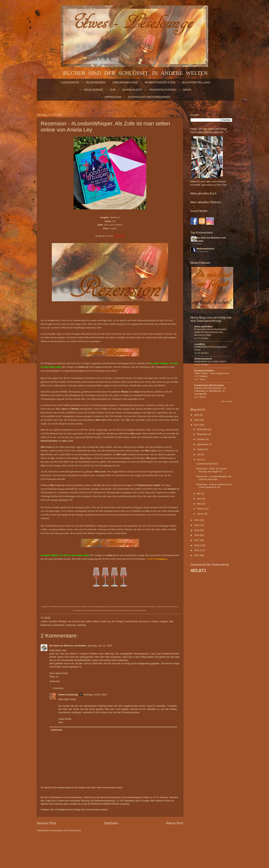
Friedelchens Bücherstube (209, 385)
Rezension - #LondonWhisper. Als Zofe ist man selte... (214, 478)
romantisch (59, 625)
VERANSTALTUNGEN (162, 90)
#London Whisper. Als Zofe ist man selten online (74, 621)
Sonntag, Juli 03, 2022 (95, 695)
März (200, 504)
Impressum (113, 97)
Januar (201, 514)
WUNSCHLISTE (132, 90)
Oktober (201, 439)
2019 (197, 530)
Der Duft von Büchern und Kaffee (68, 646)
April (199, 499)
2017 (197, 540)
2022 (197, 425)
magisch (164, 621)
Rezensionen (96, 82)
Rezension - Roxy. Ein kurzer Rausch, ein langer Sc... (211, 470)
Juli (199, 454)
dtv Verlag (117, 621)
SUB (113, 90)
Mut (171, 621)
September (203, 444)
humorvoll (144, 621)
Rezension (46, 625)
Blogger (123, 845)
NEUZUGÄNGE (94, 90)
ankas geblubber (204, 326)
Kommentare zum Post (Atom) (65, 830)
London (154, 621)
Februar (201, 509)
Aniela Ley (105, 621)
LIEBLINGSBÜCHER (125, 82)
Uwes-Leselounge (68, 695)
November (203, 434)
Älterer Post (174, 823)
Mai (199, 493)
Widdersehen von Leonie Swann (210, 361)
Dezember (203, 429)
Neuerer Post (47, 823)
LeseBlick (200, 344)
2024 (197, 415)
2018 (197, 535)
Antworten (55, 681)
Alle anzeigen (227, 401)
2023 (197, 420)
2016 (197, 545)
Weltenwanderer (205, 249)
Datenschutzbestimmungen (149, 97)
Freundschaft (131, 621)
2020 (197, 525)
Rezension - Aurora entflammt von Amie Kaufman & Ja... (214, 486)
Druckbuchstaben (204, 371)
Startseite (111, 823)
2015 (197, 550)
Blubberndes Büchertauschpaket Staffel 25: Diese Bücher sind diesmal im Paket (210, 332)
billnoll (102, 845)
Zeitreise (82, 625)
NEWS (187, 90)
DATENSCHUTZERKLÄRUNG (104, 804)
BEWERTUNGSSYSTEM (160, 82)
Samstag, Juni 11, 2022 (100, 646)
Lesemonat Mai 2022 (207, 464)
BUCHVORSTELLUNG (196, 82)
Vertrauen (71, 625)
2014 (197, 555)
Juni (199, 459)
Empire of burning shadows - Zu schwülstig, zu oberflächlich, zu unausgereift (210, 391)
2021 (197, 520)
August (201, 449)
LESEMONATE (70, 82)
